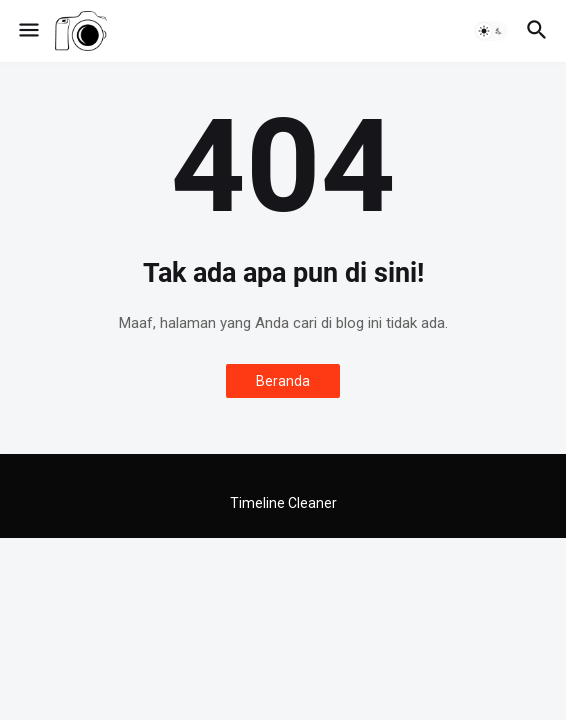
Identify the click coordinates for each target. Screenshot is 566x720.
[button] (27, 31)
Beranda (283, 381)
